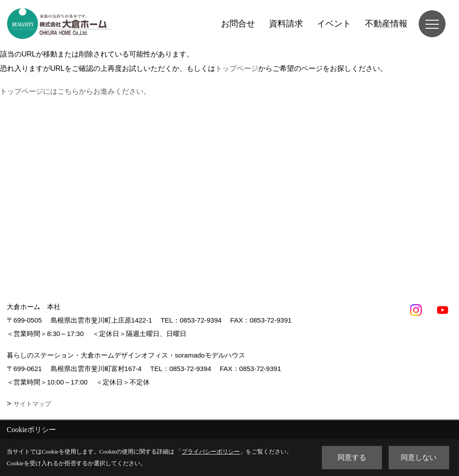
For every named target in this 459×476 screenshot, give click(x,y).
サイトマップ (32, 404)
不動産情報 (386, 24)
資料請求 (286, 24)
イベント (334, 24)
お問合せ (238, 24)
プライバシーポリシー (211, 452)
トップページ (237, 68)
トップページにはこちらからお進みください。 (75, 91)
